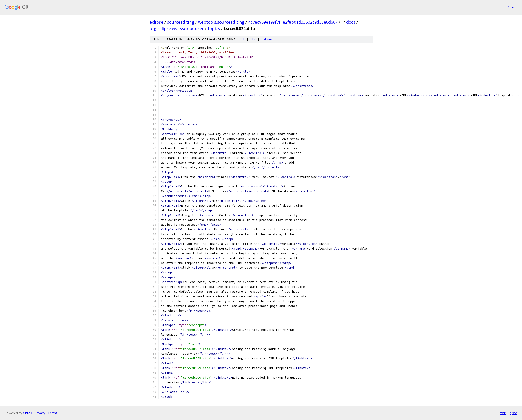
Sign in (513, 7)
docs (351, 22)
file (243, 39)
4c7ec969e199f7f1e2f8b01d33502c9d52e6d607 (293, 22)
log (255, 39)
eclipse (156, 22)
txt (503, 413)
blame (267, 39)
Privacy (40, 413)
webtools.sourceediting (221, 22)
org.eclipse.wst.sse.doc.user (177, 28)
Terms (53, 413)
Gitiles (27, 413)
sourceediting (181, 22)
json (514, 413)
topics (214, 28)
